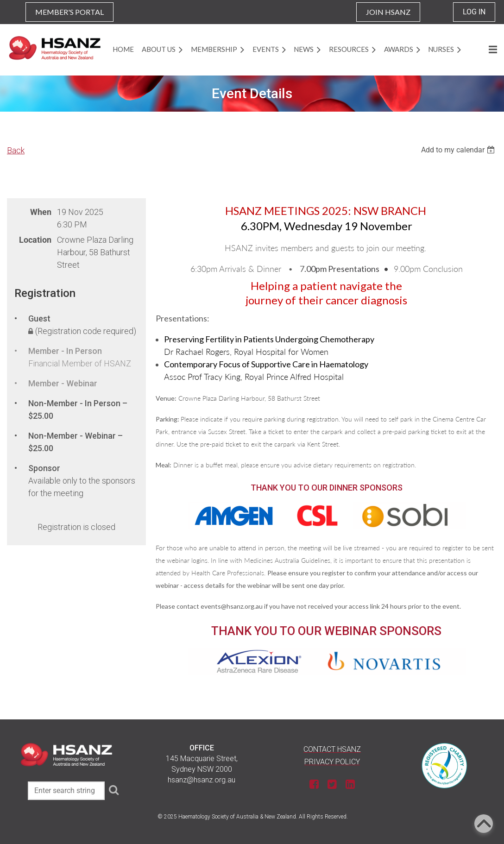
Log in (474, 12)
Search (113, 790)
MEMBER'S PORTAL (69, 12)
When (41, 212)
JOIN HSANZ (388, 12)
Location (35, 240)
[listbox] (459, 150)
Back (16, 150)
